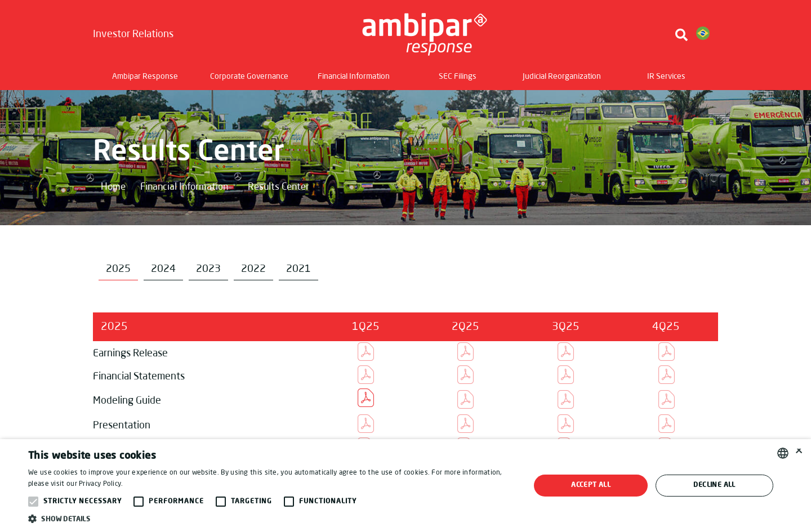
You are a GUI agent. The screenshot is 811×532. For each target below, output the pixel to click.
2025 (118, 269)
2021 (298, 269)
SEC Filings (458, 77)
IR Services (666, 77)
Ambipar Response (145, 77)
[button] (272, 518)
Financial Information (354, 77)
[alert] (405, 486)
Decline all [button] (714, 485)
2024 (163, 269)
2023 (208, 269)
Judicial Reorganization (562, 77)
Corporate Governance (249, 77)
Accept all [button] (591, 485)
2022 (253, 269)
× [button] (798, 453)
